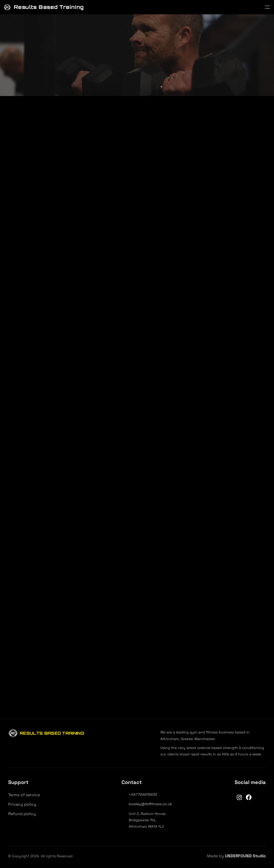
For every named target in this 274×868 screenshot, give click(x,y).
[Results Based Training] (43, 7)
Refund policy (22, 814)
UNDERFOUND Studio (245, 856)
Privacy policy (22, 804)
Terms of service (24, 795)
